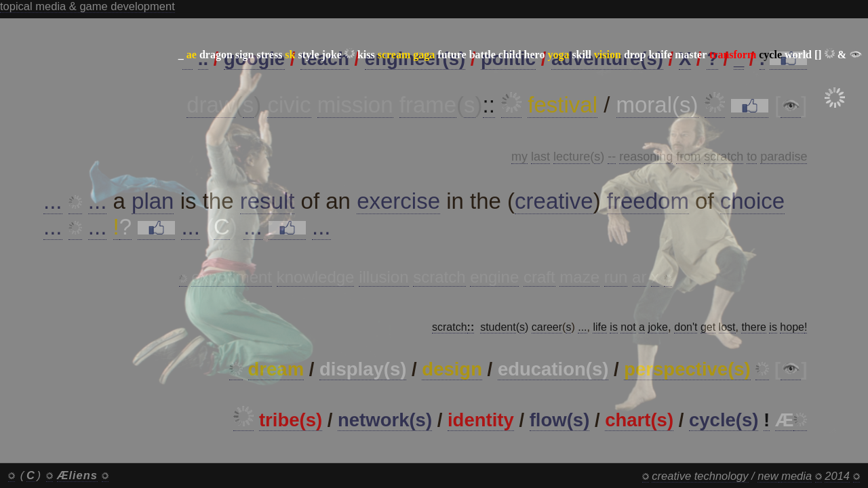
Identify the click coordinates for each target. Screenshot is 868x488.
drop (635, 55)
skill (581, 55)
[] (818, 55)
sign (245, 55)
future (452, 55)
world (798, 55)
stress (269, 55)
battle (482, 55)
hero (535, 55)
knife (660, 55)
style (308, 55)
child (510, 55)
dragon (216, 55)
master (691, 55)
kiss (366, 55)
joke (332, 55)
